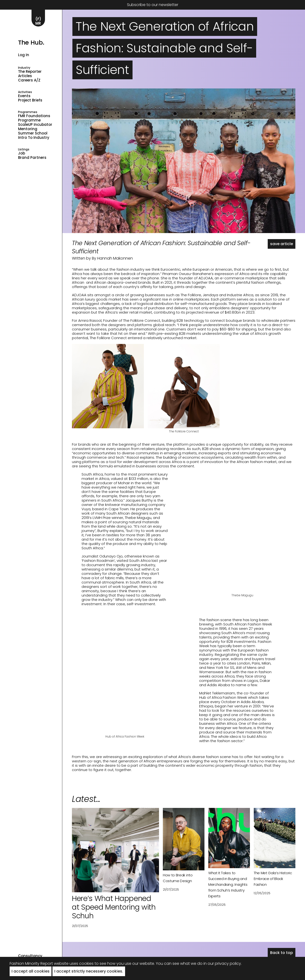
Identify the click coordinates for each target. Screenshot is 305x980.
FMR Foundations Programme (34, 118)
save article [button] (282, 244)
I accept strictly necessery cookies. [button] (89, 971)
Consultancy (30, 956)
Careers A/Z (29, 80)
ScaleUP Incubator (35, 125)
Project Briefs (30, 100)
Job (22, 153)
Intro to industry (34, 138)
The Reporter (30, 72)
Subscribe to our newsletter (153, 5)
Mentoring (28, 129)
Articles (25, 76)
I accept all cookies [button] (31, 971)
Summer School (33, 133)
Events (24, 96)
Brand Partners (32, 158)
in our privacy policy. (223, 963)
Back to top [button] (282, 953)
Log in (24, 55)
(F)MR (38, 21)
